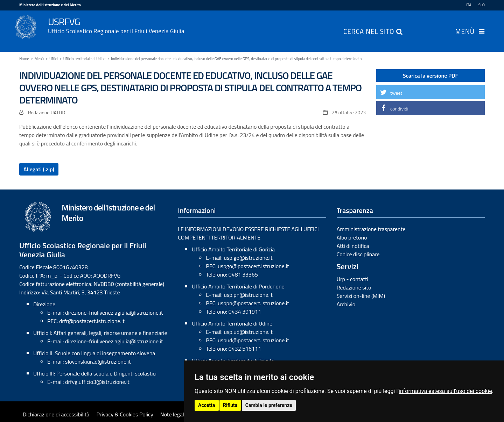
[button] (430, 92)
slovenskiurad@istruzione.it (98, 362)
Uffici (54, 59)
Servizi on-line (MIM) (361, 296)
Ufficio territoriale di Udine (85, 59)
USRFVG (266, 25)
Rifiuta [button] (230, 405)
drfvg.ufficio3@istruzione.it (97, 382)
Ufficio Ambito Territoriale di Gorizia (233, 249)
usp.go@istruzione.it (248, 258)
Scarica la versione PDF (430, 76)
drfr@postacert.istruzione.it (92, 321)
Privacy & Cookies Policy (125, 414)
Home (24, 59)
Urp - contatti (353, 279)
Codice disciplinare (358, 254)
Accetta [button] (207, 405)
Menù (465, 32)
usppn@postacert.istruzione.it (253, 303)
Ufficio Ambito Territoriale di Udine (232, 323)
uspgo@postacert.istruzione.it (253, 266)
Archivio (346, 304)
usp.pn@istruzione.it (248, 295)
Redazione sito (354, 287)
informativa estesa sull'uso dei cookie (445, 391)
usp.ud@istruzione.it (248, 332)
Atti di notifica (353, 246)
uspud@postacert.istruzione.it (253, 340)
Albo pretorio (352, 237)
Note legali (173, 414)
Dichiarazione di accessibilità (56, 414)
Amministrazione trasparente (371, 229)
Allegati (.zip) (39, 169)
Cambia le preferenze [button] (269, 405)
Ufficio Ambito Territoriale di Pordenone (238, 286)
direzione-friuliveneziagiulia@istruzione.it (114, 313)
